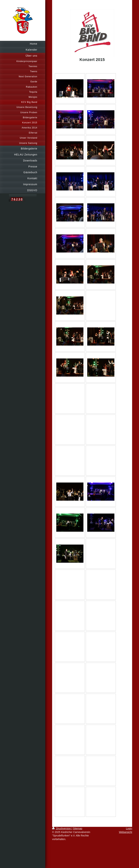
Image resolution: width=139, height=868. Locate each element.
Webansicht (126, 832)
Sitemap (78, 828)
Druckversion (62, 828)
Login (129, 828)
